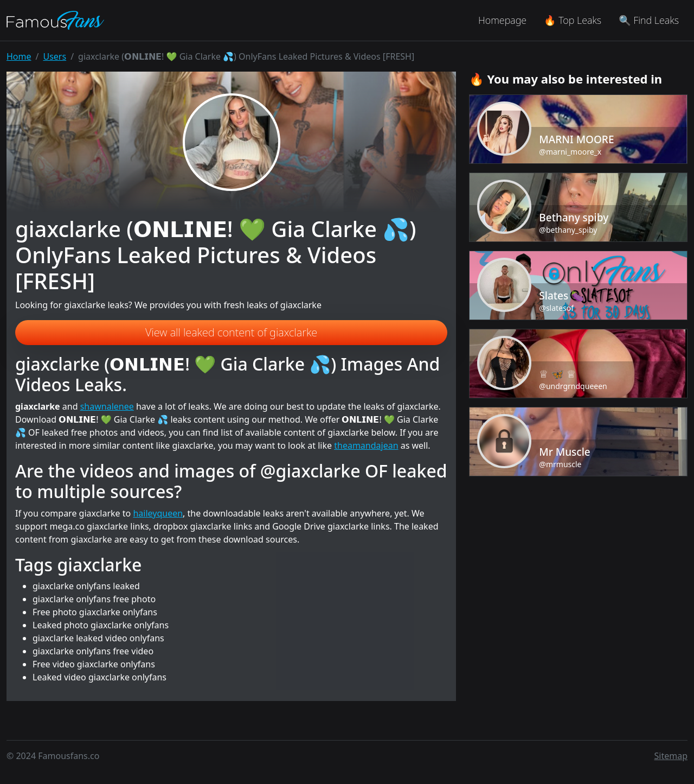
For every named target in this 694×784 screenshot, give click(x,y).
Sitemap (671, 756)
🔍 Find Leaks (649, 20)
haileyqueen (158, 513)
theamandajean (366, 445)
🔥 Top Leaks (573, 20)
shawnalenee (107, 406)
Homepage (502, 20)
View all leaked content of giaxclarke (231, 332)
